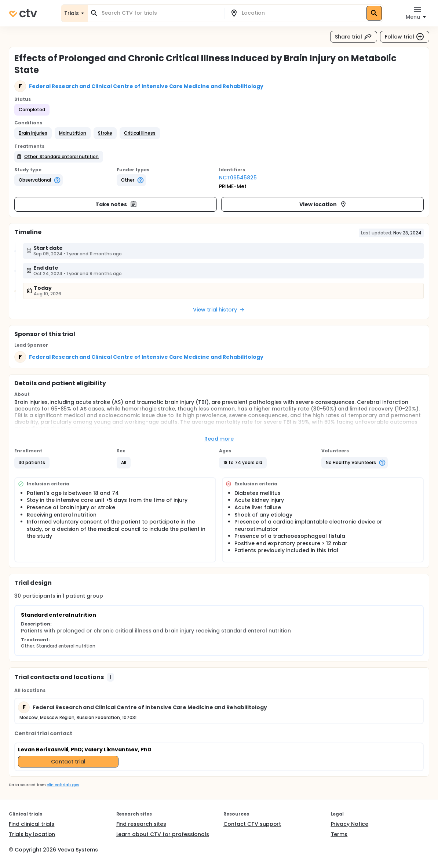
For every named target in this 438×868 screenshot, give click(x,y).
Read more (219, 439)
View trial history (219, 310)
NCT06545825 (238, 178)
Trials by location (32, 834)
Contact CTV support (252, 824)
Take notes (116, 204)
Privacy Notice (350, 824)
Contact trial (68, 762)
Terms (339, 834)
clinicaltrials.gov (63, 785)
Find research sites (141, 824)
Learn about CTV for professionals (163, 834)
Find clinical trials (32, 824)
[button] (33, 133)
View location (323, 204)
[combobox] (160, 13)
